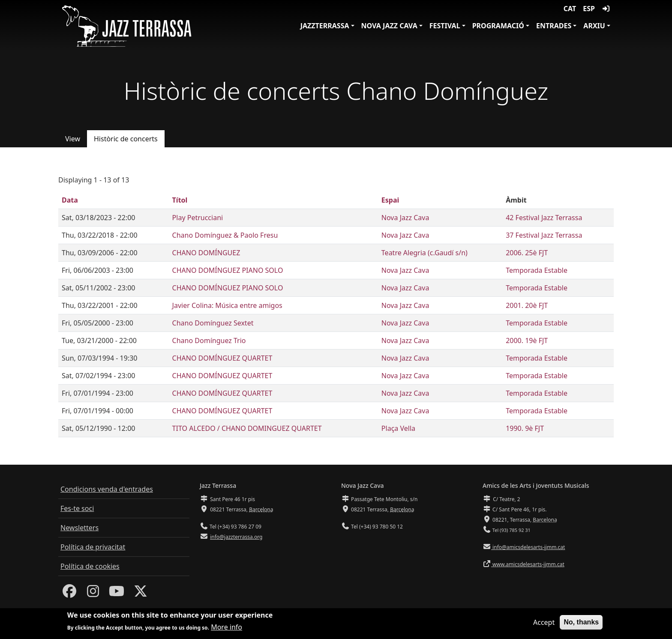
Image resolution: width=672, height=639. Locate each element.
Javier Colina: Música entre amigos (227, 305)
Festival (445, 26)
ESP (589, 9)
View (73, 139)
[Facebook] (69, 594)
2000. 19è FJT (527, 340)
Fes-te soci (77, 508)
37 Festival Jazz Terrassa (544, 235)
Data (70, 200)
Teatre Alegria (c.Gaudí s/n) (424, 253)
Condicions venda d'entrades (107, 489)
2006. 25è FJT (527, 253)
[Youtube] (117, 594)
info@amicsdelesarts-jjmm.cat (528, 547)
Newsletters (79, 528)
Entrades (554, 26)
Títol (180, 200)
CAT (570, 9)
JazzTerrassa (325, 26)
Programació (498, 26)
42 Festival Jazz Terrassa (544, 218)
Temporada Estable (537, 270)
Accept (544, 625)
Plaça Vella (398, 428)
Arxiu (594, 26)
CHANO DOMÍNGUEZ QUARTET (222, 358)
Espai (390, 200)
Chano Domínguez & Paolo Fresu (225, 235)
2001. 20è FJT (527, 305)
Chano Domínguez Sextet (213, 323)
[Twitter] (141, 594)
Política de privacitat (93, 547)
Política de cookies (90, 566)
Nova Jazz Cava (389, 26)
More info (226, 630)
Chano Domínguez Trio (209, 340)
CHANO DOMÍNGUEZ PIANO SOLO (228, 270)
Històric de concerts (126, 139)
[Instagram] (93, 594)
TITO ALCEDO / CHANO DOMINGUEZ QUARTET (247, 428)
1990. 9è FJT (525, 428)
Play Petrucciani (198, 218)
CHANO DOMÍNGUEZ (206, 253)
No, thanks (581, 625)
